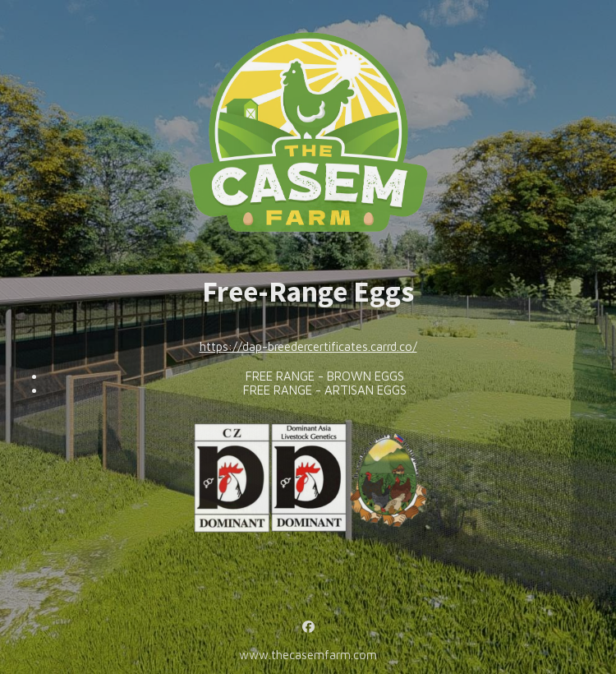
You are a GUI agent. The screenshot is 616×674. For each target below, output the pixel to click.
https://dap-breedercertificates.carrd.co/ (308, 346)
